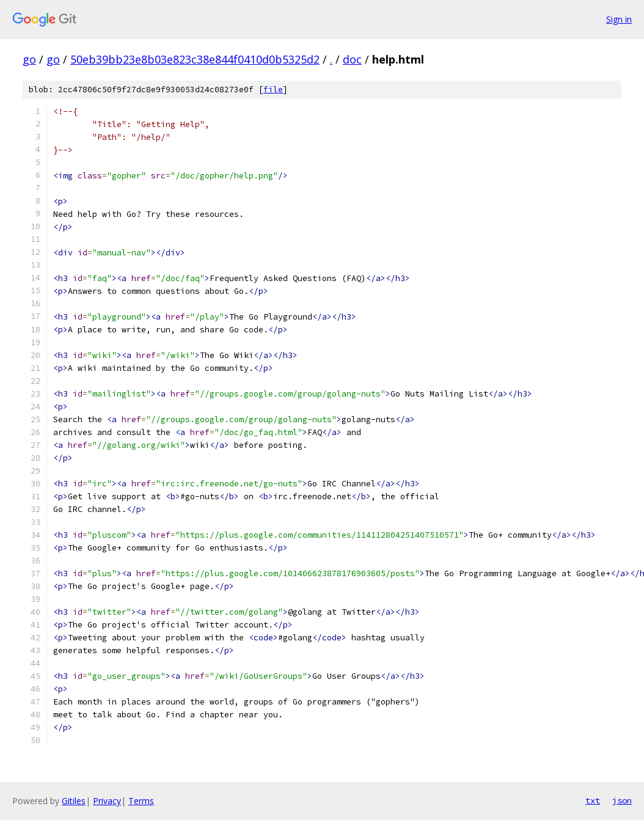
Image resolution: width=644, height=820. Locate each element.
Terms (141, 801)
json (622, 800)
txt (593, 800)
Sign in (619, 19)
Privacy (107, 801)
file (273, 90)
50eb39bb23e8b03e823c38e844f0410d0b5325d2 (195, 59)
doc (352, 59)
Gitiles (74, 801)
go (29, 59)
